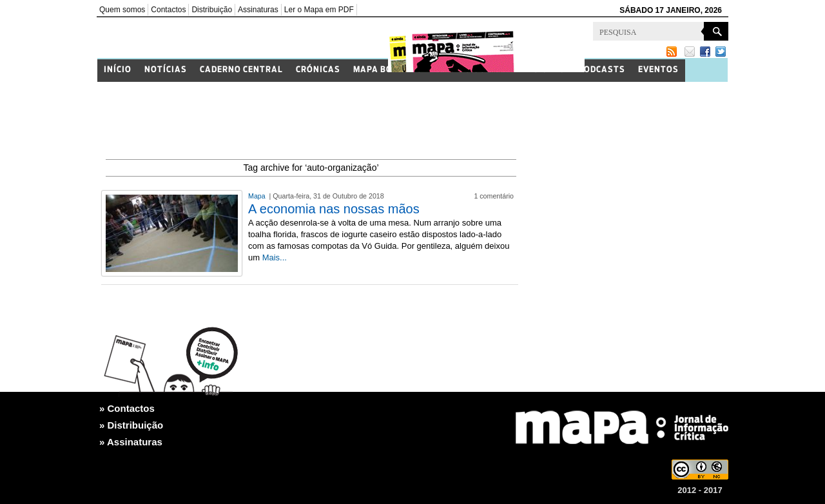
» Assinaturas (131, 442)
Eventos (658, 70)
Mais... (275, 257)
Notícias (166, 70)
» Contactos (127, 408)
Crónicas (318, 70)
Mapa (258, 196)
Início (118, 70)
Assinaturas (258, 10)
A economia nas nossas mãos (334, 209)
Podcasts (602, 70)
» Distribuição (131, 425)
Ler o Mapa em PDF (319, 10)
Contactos (168, 10)
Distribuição (212, 10)
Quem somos (122, 10)
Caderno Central (241, 70)
